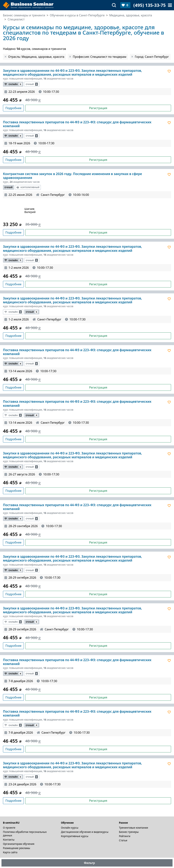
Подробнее (13, 108)
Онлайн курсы (70, 828)
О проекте (9, 828)
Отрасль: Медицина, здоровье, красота (36, 57)
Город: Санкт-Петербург (152, 57)
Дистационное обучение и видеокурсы (85, 832)
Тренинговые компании (133, 828)
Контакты (9, 840)
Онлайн (13, 84)
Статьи (123, 840)
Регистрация (98, 108)
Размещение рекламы (17, 848)
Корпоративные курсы (75, 836)
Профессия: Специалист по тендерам (100, 57)
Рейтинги (125, 836)
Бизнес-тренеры (129, 832)
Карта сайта (10, 852)
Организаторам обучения (19, 844)
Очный (32, 84)
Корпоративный (28, 187)
